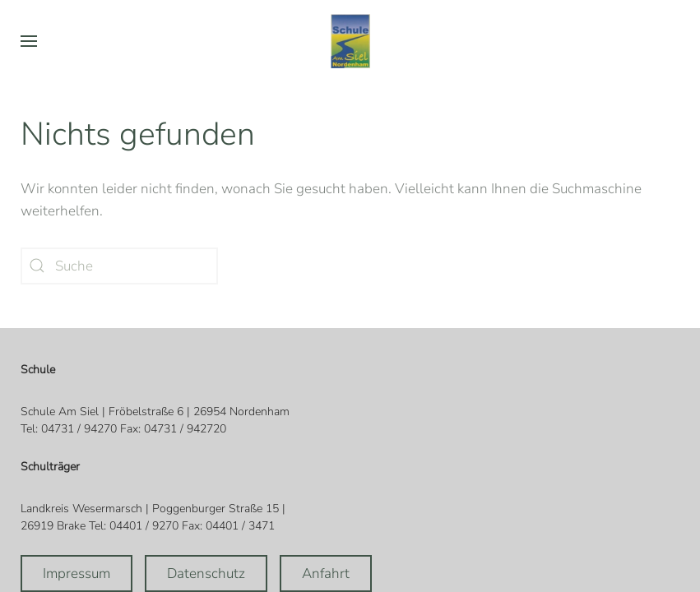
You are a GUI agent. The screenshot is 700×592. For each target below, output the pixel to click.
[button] (29, 41)
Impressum (76, 573)
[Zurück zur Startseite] (350, 41)
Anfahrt (326, 573)
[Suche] (119, 266)
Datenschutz (206, 573)
